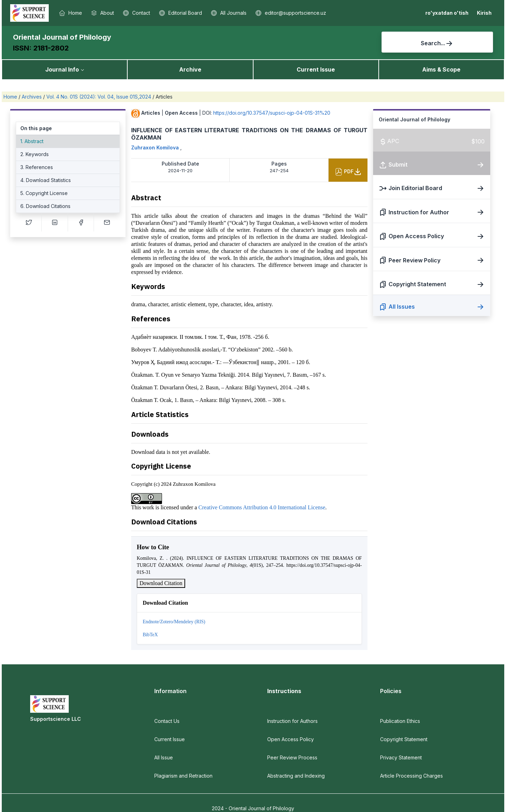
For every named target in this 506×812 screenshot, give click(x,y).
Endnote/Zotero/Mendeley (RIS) (174, 622)
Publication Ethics (400, 721)
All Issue (164, 757)
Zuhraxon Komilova (156, 147)
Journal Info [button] (62, 69)
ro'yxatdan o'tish (447, 13)
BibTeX (150, 635)
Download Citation (161, 583)
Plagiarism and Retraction (183, 776)
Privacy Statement (401, 757)
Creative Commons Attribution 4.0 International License (262, 507)
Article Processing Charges (411, 776)
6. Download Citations (45, 206)
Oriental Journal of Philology (62, 37)
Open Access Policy (291, 739)
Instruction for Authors (292, 721)
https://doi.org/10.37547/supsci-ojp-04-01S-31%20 (272, 113)
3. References (37, 167)
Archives (32, 97)
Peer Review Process (292, 757)
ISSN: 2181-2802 (41, 48)
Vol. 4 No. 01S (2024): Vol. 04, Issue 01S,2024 (99, 97)
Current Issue (316, 69)
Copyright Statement (404, 739)
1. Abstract (32, 141)
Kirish (484, 13)
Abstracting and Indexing (296, 776)
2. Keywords (35, 154)
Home (11, 97)
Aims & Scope (441, 69)
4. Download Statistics (46, 180)
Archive (190, 69)
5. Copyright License (44, 193)
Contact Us (167, 721)
